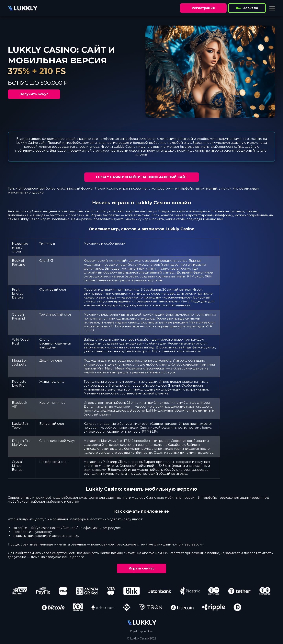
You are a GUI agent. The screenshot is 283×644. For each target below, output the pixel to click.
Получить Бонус (34, 94)
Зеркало (247, 8)
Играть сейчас (142, 568)
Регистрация (203, 8)
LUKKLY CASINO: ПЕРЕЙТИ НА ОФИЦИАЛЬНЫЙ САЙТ (142, 177)
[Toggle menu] (272, 8)
